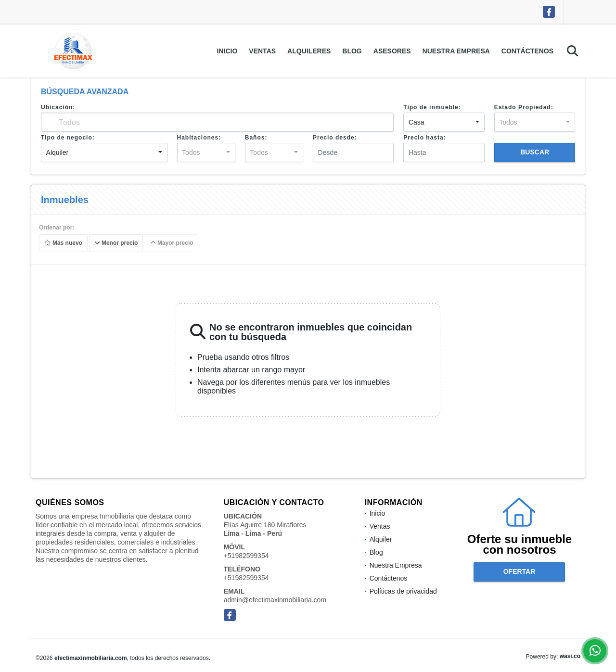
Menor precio (116, 243)
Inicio (227, 51)
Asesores (392, 51)
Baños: (256, 138)
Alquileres (309, 51)
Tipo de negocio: (68, 138)
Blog (352, 51)
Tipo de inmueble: (432, 107)
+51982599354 (246, 556)
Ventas (262, 51)
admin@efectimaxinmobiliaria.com (275, 600)
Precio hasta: (424, 138)
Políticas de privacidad (403, 591)
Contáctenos (527, 51)
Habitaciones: (199, 138)
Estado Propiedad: (524, 107)
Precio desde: (335, 138)
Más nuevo (63, 243)
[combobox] (444, 122)
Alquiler (381, 539)
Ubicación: (58, 107)
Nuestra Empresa (456, 51)
